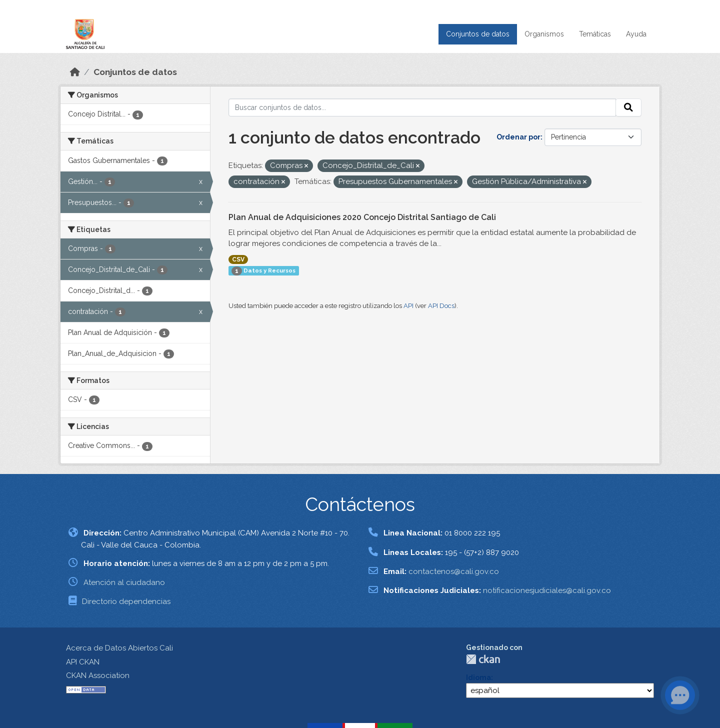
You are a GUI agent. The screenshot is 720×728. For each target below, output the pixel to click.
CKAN (483, 659)
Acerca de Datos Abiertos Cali (119, 648)
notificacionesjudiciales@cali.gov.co (547, 590)
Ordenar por (518, 137)
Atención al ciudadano (124, 582)
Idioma (478, 677)
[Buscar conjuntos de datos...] (422, 107)
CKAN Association (98, 675)
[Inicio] (75, 72)
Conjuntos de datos (478, 34)
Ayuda (636, 34)
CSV (238, 259)
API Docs (441, 306)
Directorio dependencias (126, 601)
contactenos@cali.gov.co (454, 571)
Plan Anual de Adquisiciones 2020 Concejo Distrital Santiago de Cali (362, 217)
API (408, 306)
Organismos (544, 34)
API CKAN (83, 662)
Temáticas (595, 34)
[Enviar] (628, 107)
